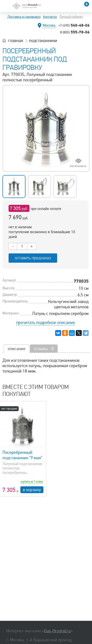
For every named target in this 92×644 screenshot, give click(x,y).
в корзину (32, 490)
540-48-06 (74, 25)
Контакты (50, 17)
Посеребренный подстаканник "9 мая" (22, 455)
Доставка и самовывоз (24, 17)
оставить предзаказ (33, 258)
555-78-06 (75, 32)
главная (15, 41)
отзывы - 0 (44, 349)
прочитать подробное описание (46, 322)
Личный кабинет (71, 17)
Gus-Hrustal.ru (57, 631)
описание (17, 349)
